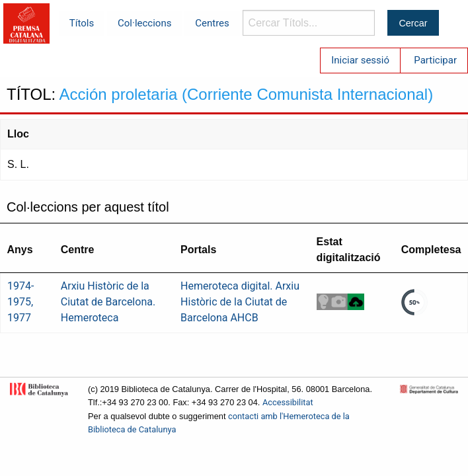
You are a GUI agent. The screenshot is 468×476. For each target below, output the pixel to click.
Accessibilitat (288, 402)
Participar (435, 60)
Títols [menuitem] (82, 23)
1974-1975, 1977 (20, 302)
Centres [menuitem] (212, 23)
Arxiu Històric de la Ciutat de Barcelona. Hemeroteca (108, 302)
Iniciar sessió (360, 60)
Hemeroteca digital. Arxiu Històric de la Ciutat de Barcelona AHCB (240, 302)
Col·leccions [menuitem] (144, 23)
